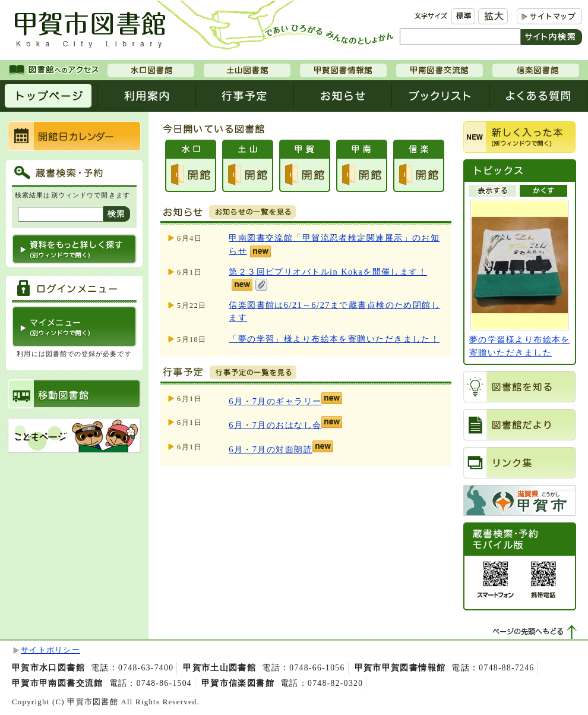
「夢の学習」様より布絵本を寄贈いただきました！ (334, 339)
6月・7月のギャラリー (275, 401)
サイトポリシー (50, 650)
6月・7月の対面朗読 (271, 449)
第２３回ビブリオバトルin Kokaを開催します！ (328, 272)
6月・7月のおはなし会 (275, 425)
